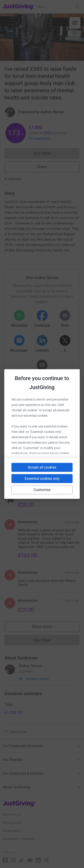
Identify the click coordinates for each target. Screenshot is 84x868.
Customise (42, 490)
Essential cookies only (42, 479)
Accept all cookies (42, 467)
